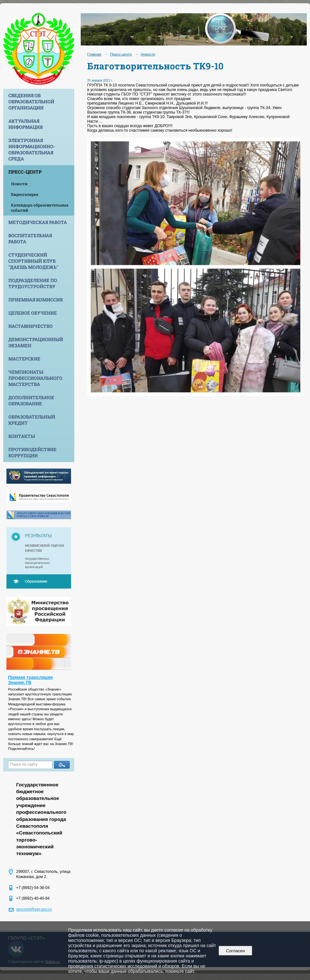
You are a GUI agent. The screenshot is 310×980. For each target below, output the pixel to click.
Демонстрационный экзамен (36, 342)
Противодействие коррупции (32, 452)
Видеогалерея (25, 194)
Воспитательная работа (30, 238)
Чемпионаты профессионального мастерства (35, 378)
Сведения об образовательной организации (31, 101)
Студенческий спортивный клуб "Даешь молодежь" (33, 261)
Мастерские (24, 359)
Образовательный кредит (32, 420)
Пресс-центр (25, 172)
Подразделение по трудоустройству (33, 283)
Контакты (22, 436)
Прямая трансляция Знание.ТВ (31, 680)
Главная (94, 54)
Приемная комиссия (36, 300)
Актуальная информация (26, 124)
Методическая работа (38, 222)
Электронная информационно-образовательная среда (32, 149)
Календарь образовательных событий (40, 207)
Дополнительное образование (31, 400)
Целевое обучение (33, 313)
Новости (19, 184)
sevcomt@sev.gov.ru (34, 909)
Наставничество (31, 326)
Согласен (236, 951)
